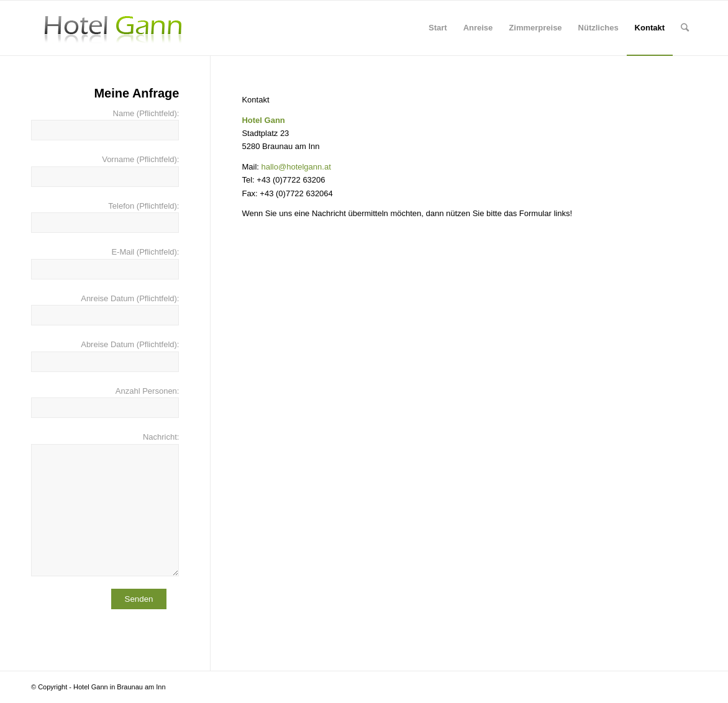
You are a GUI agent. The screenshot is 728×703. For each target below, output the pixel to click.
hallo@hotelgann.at (296, 167)
